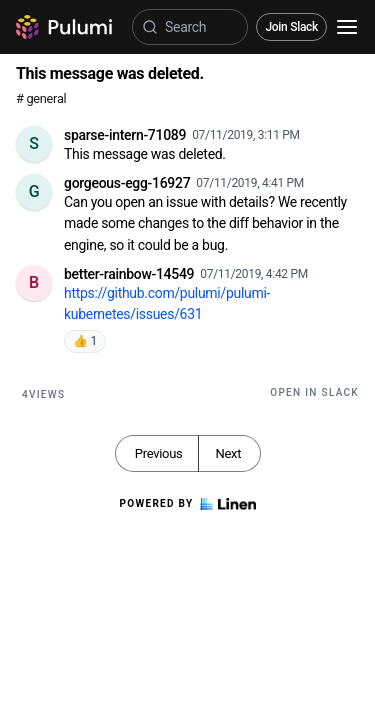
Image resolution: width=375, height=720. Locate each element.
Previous (159, 453)
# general (41, 98)
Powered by (187, 504)
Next (228, 453)
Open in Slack (314, 392)
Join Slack (291, 27)
